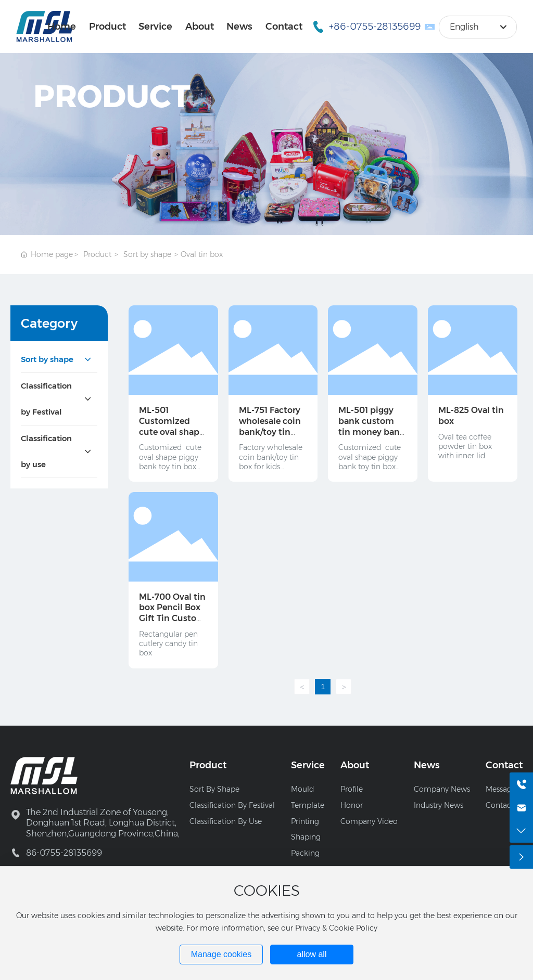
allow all (312, 954)
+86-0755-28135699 (375, 27)
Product (97, 254)
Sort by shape (147, 254)
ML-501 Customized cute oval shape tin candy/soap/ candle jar (172, 432)
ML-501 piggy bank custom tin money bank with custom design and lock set (372, 437)
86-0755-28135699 (64, 853)
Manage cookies (221, 954)
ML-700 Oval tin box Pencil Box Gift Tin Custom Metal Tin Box (172, 613)
